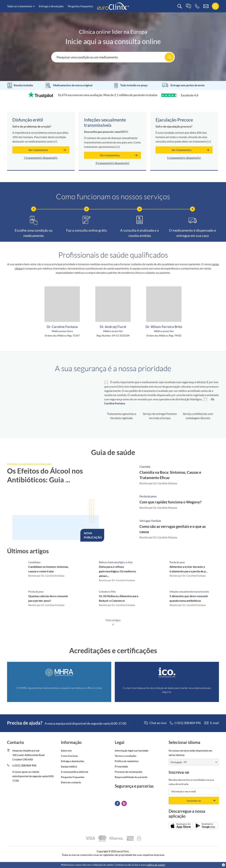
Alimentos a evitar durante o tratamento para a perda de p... (189, 569)
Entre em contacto (71, 782)
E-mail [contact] (215, 723)
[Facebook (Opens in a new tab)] (117, 803)
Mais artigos (113, 620)
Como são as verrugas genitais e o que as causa (173, 529)
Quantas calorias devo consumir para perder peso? (48, 598)
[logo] (113, 6)
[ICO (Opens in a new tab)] (167, 672)
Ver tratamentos (38, 150)
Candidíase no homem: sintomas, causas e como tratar (48, 569)
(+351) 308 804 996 (24, 765)
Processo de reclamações (129, 772)
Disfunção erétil (28, 120)
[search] (180, 6)
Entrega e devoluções (51, 6)
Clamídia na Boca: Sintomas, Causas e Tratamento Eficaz (170, 475)
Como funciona (69, 756)
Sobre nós (66, 751)
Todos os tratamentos (20, 6)
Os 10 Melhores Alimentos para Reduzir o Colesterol (119, 598)
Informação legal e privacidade (132, 751)
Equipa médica (69, 766)
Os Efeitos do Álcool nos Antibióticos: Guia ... (45, 475)
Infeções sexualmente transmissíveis (105, 122)
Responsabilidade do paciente (131, 777)
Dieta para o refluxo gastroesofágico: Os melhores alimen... (117, 571)
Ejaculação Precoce (174, 120)
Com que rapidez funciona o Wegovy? (170, 502)
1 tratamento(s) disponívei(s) (184, 158)
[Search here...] (113, 57)
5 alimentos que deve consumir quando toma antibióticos (189, 598)
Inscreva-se (194, 801)
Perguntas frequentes (80, 6)
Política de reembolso (127, 761)
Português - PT (179, 762)
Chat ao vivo (158, 723)
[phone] (197, 6)
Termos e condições (126, 756)
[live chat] (188, 6)
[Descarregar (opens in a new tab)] (181, 826)
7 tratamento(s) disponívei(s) (41, 158)
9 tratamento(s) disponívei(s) (112, 163)
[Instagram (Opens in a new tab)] (124, 803)
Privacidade (121, 766)
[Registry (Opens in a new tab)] (59, 672)
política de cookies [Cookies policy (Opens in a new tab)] (156, 865)
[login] (215, 6)
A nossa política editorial (75, 772)
